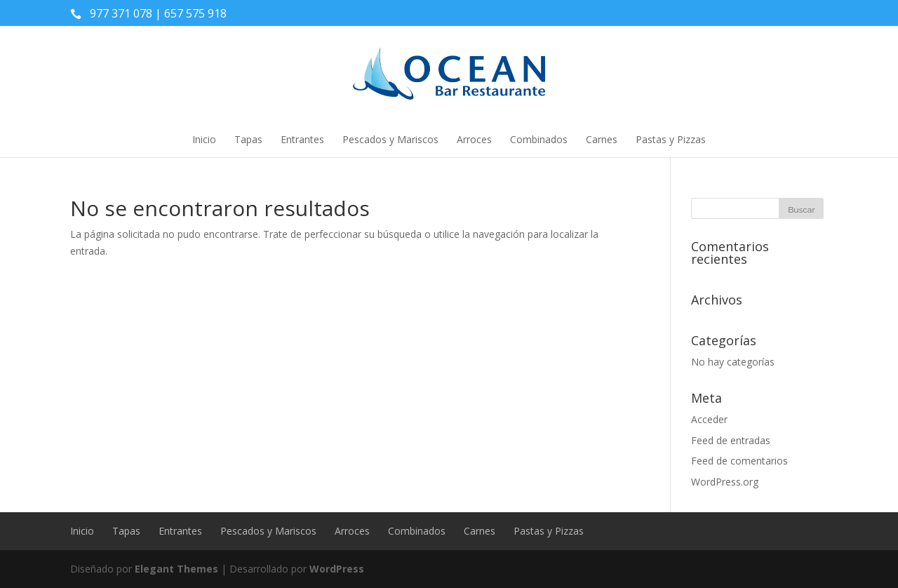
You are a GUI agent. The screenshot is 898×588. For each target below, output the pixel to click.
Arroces (474, 139)
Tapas (248, 139)
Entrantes (302, 139)
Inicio (204, 139)
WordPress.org (725, 482)
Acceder (709, 419)
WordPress (337, 569)
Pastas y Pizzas (671, 139)
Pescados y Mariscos (390, 139)
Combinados (539, 139)
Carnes (602, 139)
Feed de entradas (731, 440)
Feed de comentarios (739, 461)
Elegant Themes (176, 569)
